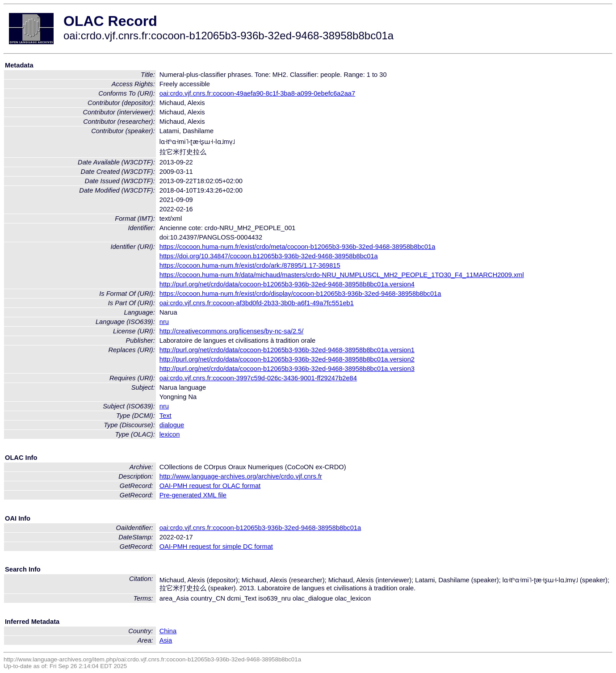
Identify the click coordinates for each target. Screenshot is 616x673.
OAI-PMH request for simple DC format (216, 547)
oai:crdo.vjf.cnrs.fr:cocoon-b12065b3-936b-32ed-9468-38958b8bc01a (260, 528)
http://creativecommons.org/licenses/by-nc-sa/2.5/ (232, 331)
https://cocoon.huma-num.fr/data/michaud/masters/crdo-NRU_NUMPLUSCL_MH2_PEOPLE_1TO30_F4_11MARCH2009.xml (342, 275)
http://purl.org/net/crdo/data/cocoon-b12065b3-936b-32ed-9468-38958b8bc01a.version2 (287, 359)
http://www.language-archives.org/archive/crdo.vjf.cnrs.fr (241, 476)
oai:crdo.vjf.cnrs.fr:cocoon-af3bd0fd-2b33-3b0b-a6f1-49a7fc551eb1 (257, 303)
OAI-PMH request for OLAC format (210, 486)
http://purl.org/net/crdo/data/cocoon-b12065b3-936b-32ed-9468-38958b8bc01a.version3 (287, 369)
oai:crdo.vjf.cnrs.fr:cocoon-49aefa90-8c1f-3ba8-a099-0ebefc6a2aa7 (257, 93)
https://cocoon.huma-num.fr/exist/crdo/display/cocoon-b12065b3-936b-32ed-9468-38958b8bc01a (300, 294)
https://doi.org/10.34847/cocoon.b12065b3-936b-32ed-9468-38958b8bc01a (269, 256)
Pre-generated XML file (193, 495)
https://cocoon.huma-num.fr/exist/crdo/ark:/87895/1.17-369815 (250, 265)
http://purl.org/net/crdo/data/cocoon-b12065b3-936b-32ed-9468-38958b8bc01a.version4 (287, 284)
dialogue (172, 425)
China (168, 631)
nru (164, 322)
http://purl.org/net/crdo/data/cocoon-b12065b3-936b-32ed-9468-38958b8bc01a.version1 (287, 350)
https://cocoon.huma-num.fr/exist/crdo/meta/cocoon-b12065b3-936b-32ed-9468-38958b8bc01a (298, 247)
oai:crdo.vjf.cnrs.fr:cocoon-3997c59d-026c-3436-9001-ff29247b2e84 (258, 378)
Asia (166, 640)
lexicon (170, 434)
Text (166, 416)
